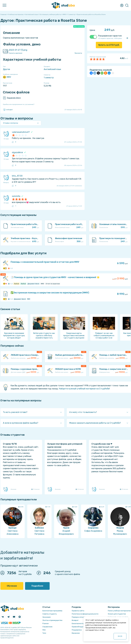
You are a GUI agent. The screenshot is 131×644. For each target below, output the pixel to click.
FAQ (44, 630)
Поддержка (77, 630)
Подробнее (37, 586)
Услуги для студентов (117, 614)
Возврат (75, 620)
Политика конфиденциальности (85, 614)
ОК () (120, 636)
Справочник (47, 627)
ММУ (7, 77)
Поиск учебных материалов (119, 611)
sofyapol (8, 110)
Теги (44, 633)
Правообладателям (80, 627)
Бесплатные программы (52, 611)
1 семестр (49, 78)
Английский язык (52, 69)
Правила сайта (78, 611)
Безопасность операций (82, 623)
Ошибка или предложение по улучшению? (19, 104)
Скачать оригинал (16, 53)
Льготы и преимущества (52, 620)
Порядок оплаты (79, 617)
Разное (46, 623)
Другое (6, 69)
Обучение (12, 586)
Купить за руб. (109, 45)
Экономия (47, 617)
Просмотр (78, 53)
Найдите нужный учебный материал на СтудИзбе (84, 389)
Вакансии (76, 633)
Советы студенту (50, 614)
